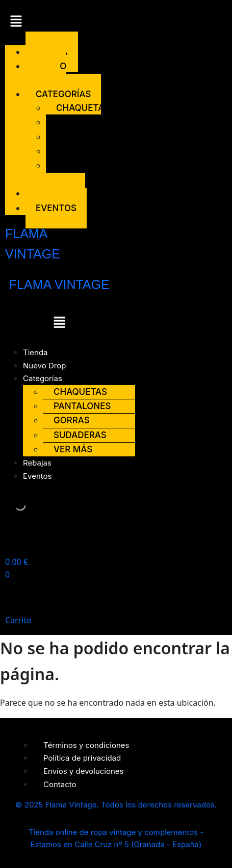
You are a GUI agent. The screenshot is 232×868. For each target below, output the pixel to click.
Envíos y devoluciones (84, 771)
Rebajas (37, 463)
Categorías (43, 378)
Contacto (60, 784)
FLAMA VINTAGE (59, 284)
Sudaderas (83, 151)
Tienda (35, 352)
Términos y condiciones (86, 745)
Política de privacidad (82, 758)
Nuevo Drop (46, 73)
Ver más (59, 172)
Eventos (56, 208)
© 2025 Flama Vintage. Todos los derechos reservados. (116, 805)
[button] (25, 22)
